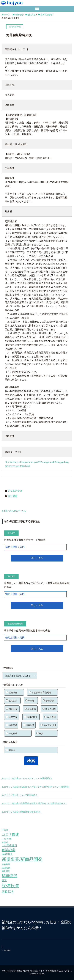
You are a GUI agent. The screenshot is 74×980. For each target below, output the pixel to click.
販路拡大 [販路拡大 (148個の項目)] (8, 892)
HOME (7, 950)
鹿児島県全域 (15, 491)
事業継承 (30, 709)
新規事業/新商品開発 (40, 692)
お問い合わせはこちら (14, 511)
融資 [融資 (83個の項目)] (4, 880)
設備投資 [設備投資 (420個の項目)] (11, 886)
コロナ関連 (49, 709)
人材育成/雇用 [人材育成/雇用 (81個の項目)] (9, 846)
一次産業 (11, 733)
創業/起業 (12, 709)
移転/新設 (49, 701)
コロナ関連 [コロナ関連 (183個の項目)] (10, 834)
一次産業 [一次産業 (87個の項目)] (7, 839)
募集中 (10, 750)
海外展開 (13, 496)
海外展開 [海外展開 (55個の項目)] (6, 864)
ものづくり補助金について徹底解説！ (20, 795)
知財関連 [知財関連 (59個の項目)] (6, 871)
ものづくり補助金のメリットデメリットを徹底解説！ (27, 778)
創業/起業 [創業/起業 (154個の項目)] (9, 850)
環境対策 (29, 725)
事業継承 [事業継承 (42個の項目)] (5, 842)
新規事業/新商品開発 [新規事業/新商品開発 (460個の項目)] (22, 859)
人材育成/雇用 (49, 725)
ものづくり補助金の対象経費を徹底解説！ (22, 812)
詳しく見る (37, 558)
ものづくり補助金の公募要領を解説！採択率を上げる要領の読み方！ (35, 803)
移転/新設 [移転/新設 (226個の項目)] (10, 876)
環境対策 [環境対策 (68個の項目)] (6, 868)
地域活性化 (31, 717)
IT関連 (30, 701)
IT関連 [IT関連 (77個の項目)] (5, 830)
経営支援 (11, 717)
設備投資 (11, 692)
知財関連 (11, 725)
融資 (40, 733)
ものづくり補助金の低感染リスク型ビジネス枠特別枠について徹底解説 (36, 787)
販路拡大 (11, 624)
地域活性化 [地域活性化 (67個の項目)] (7, 854)
